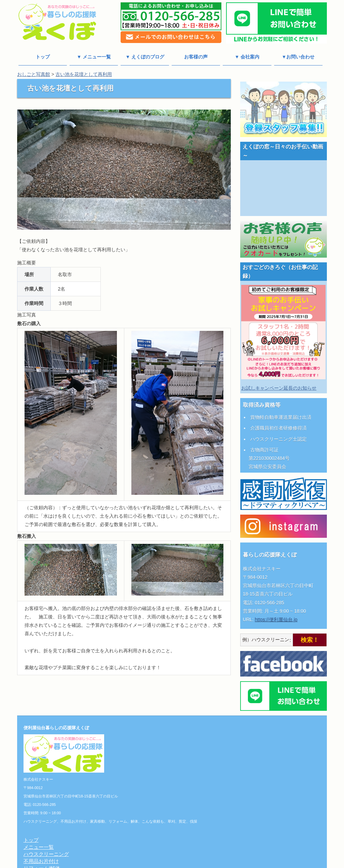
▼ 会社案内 (247, 57)
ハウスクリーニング (148, 741)
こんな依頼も (141, 762)
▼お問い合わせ (298, 57)
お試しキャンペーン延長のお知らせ (279, 388)
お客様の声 (196, 57)
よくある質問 (141, 826)
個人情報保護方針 (146, 798)
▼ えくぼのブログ (145, 57)
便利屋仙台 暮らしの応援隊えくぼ (169, 863)
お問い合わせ (141, 819)
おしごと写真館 (34, 74)
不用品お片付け (143, 748)
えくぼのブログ (143, 812)
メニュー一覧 (141, 734)
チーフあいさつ (143, 805)
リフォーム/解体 (144, 755)
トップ (43, 57)
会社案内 (136, 791)
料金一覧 (136, 784)
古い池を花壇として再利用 (84, 74)
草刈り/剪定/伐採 (145, 769)
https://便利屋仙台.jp (276, 619)
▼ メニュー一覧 (94, 57)
